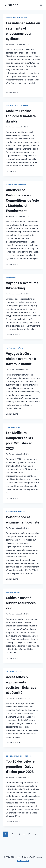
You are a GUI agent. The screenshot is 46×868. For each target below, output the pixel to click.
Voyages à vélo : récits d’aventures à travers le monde (21, 359)
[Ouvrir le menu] (41, 5)
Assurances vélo (13, 593)
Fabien (11, 44)
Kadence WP (23, 860)
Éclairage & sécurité (15, 672)
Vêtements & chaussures (16, 18)
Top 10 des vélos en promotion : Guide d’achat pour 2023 (21, 767)
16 (29, 834)
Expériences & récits (15, 348)
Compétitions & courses (16, 185)
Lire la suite (13, 92)
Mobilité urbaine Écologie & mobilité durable (21, 116)
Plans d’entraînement (15, 512)
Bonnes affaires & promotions (19, 756)
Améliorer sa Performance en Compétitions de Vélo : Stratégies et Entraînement (22, 200)
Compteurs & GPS (13, 428)
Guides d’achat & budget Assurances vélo (21, 603)
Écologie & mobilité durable (18, 106)
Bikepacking (11, 278)
